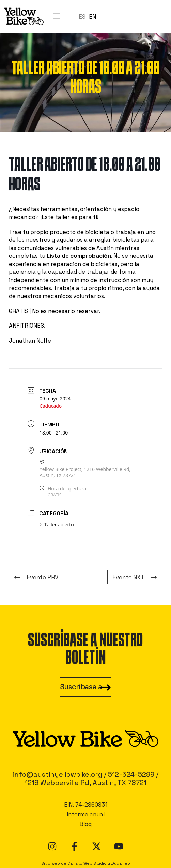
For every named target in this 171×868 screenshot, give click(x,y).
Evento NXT (135, 577)
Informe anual (86, 814)
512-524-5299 (131, 774)
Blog (86, 824)
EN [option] (92, 17)
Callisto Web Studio (87, 863)
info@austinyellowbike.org (58, 774)
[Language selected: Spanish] (89, 16)
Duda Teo (121, 863)
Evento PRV (36, 577)
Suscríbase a (81, 687)
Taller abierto (57, 525)
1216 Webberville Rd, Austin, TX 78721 (86, 783)
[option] (92, 17)
